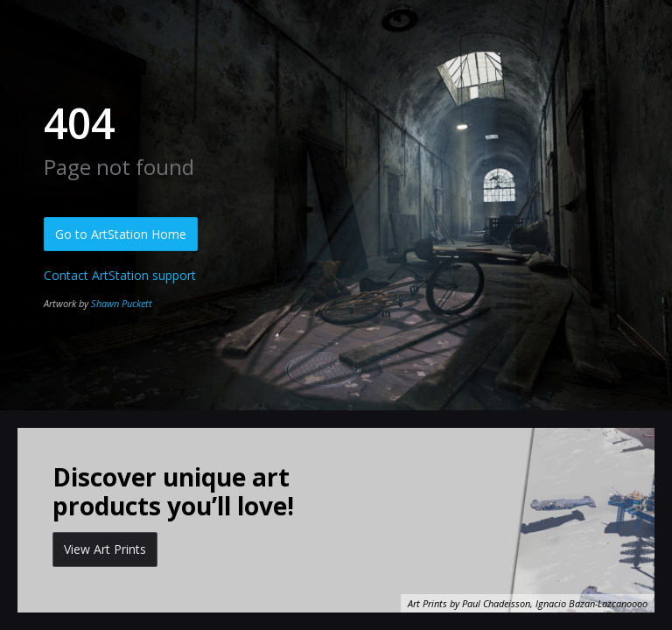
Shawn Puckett (122, 303)
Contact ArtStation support (120, 275)
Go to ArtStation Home (121, 234)
